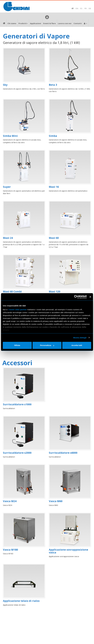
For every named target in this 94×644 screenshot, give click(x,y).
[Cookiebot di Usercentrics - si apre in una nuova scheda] (76, 297)
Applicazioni (35, 23)
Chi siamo (12, 23)
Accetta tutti (77, 345)
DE (90, 8)
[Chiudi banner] (90, 297)
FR (85, 8)
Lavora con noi (65, 23)
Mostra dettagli (80, 338)
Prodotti (23, 23)
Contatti (78, 23)
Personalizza (47, 345)
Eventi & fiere (49, 23)
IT (73, 8)
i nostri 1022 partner (17, 310)
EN (77, 8)
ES (81, 8)
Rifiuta (17, 345)
